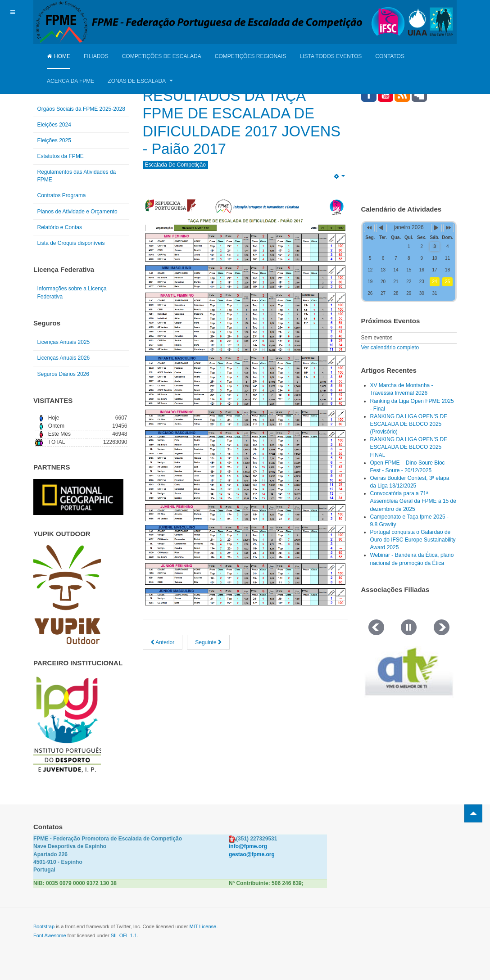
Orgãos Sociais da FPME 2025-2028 (81, 109)
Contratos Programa (62, 195)
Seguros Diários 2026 (63, 374)
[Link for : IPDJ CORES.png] (67, 724)
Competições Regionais (251, 56)
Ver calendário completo (390, 348)
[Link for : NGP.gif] (78, 497)
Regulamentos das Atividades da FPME (77, 176)
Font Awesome (50, 935)
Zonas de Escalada (140, 81)
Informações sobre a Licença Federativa (72, 292)
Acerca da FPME (70, 81)
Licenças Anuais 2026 (64, 358)
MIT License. (203, 926)
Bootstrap (44, 926)
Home (59, 56)
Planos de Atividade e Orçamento (77, 212)
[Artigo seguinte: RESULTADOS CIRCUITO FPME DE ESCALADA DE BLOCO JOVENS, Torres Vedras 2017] (208, 642)
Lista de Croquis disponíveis (71, 243)
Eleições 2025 (54, 140)
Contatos (390, 56)
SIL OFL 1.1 (124, 935)
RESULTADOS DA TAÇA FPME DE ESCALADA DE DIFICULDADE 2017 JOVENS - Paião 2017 (237, 122)
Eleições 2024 (54, 125)
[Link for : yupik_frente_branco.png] (67, 595)
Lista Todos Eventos (331, 56)
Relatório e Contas (60, 227)
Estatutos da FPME (61, 156)
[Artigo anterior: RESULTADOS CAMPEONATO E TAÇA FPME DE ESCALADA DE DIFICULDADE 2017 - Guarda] (163, 642)
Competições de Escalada (162, 56)
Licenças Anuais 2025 (64, 342)
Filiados (96, 56)
